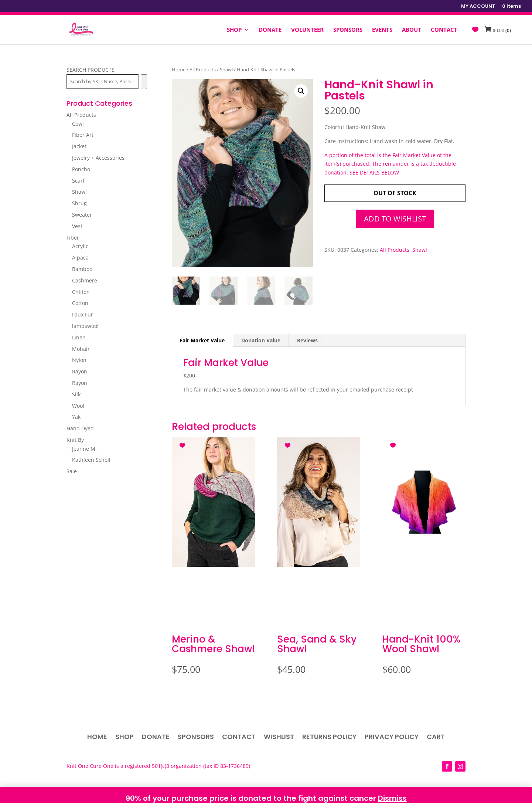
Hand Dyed (80, 428)
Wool (78, 406)
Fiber (73, 238)
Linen (79, 337)
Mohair (81, 349)
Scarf (78, 181)
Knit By (75, 440)
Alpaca (80, 257)
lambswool (85, 326)
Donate (156, 738)
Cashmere (85, 280)
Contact (239, 738)
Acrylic (80, 246)
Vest (77, 226)
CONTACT (444, 30)
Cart (436, 738)
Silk (76, 394)
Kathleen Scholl (91, 460)
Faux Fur (83, 314)
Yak (76, 417)
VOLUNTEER (307, 30)
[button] (301, 91)
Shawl (226, 70)
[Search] (144, 82)
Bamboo (82, 269)
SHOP (234, 30)
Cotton (80, 303)
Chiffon (81, 292)
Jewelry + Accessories (98, 158)
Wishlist (279, 738)
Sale (72, 471)
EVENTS (382, 30)
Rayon (80, 371)
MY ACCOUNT (478, 7)
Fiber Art (83, 135)
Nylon (79, 360)
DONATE (270, 30)
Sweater (82, 215)
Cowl (78, 124)
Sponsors (196, 738)
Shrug (79, 203)
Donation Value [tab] (261, 340)
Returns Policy (329, 738)
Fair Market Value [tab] (202, 340)
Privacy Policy (392, 738)
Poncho (81, 169)
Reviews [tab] (307, 340)
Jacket (79, 146)
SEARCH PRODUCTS (91, 70)
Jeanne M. (84, 449)
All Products (203, 70)
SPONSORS (348, 30)
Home (179, 70)
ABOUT (412, 30)
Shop (125, 738)
